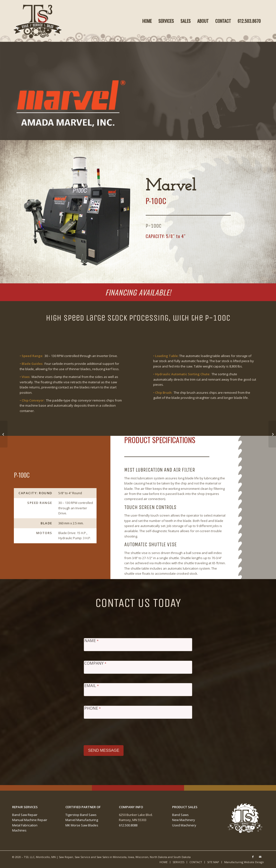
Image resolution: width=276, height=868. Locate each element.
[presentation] (121, 731)
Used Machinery (184, 825)
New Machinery (184, 820)
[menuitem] (147, 21)
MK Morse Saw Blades (82, 825)
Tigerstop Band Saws (81, 815)
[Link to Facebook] (253, 857)
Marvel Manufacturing (82, 820)
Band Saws (180, 815)
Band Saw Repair (25, 815)
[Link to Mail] (260, 857)
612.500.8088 (128, 825)
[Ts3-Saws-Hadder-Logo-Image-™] (38, 21)
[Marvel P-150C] (272, 434)
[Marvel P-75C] (4, 434)
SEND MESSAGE (104, 750)
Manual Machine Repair (30, 820)
